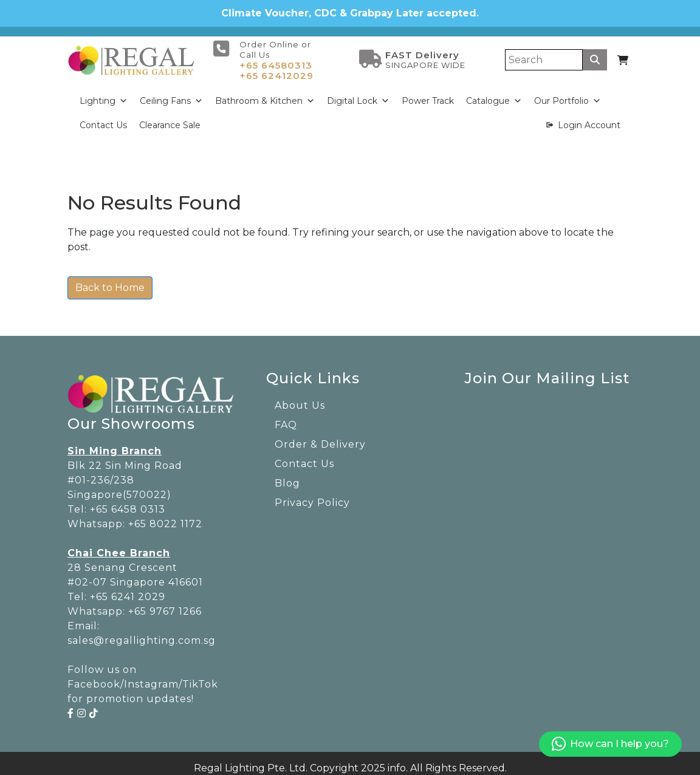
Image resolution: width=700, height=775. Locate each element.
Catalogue (494, 94)
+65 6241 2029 (128, 590)
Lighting (104, 94)
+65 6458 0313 (128, 503)
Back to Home (110, 281)
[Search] (544, 53)
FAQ (286, 418)
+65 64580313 (276, 59)
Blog (287, 476)
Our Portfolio (568, 94)
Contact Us (103, 118)
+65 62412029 (276, 69)
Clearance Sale (170, 118)
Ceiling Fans (171, 94)
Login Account (589, 118)
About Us (300, 399)
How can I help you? (610, 744)
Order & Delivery (320, 438)
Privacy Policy (312, 496)
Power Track (428, 94)
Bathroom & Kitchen (265, 94)
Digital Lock (358, 94)
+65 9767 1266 (165, 605)
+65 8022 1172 (165, 517)
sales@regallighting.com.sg (142, 634)
